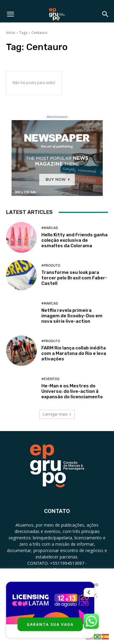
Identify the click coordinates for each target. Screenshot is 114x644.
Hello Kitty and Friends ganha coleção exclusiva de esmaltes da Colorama (74, 240)
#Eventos (50, 379)
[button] (10, 14)
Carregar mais (57, 414)
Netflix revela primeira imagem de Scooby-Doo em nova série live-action (72, 316)
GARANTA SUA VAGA (50, 624)
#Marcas (50, 228)
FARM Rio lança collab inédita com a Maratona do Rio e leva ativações (74, 353)
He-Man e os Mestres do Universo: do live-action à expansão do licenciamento (72, 391)
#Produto (51, 266)
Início (11, 33)
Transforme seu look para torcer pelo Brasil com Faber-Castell (74, 278)
